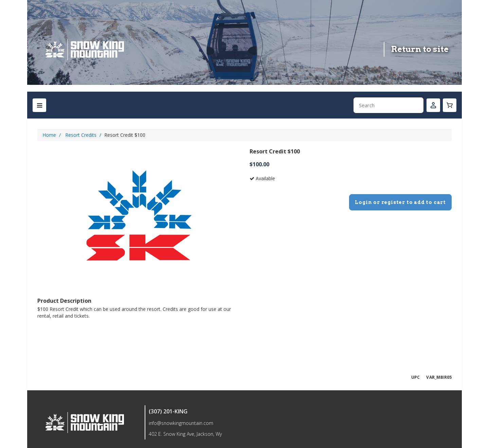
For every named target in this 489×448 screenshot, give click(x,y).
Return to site (420, 49)
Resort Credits (81, 135)
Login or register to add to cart (400, 202)
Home (49, 135)
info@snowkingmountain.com (181, 423)
